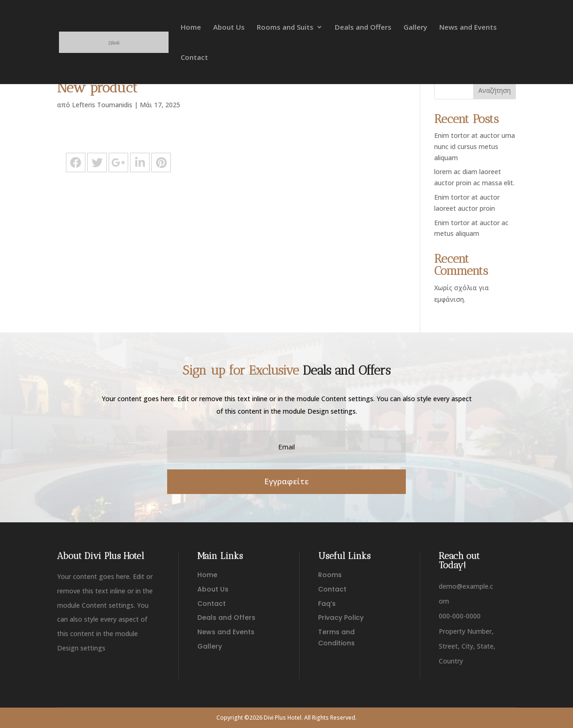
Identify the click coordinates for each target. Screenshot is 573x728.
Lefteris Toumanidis (102, 105)
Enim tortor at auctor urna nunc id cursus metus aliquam (475, 146)
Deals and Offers (363, 28)
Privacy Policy (341, 617)
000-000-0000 (460, 616)
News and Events (468, 28)
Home (191, 28)
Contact (194, 58)
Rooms (330, 575)
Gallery (415, 28)
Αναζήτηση (495, 90)
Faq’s (327, 604)
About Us (229, 28)
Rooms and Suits (285, 28)
